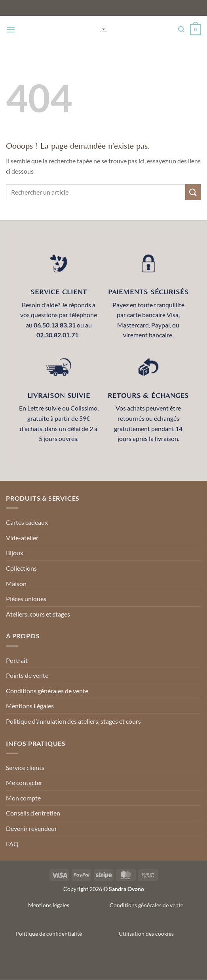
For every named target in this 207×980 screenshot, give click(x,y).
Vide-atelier (22, 538)
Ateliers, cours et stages (38, 614)
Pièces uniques (26, 599)
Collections (21, 568)
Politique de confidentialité (49, 934)
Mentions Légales (30, 706)
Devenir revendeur (31, 828)
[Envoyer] (193, 192)
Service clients (25, 767)
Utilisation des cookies (146, 934)
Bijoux (15, 553)
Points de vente (27, 675)
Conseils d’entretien (33, 813)
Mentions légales (49, 905)
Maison (16, 584)
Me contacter (24, 782)
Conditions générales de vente (47, 691)
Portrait (17, 660)
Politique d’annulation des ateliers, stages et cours (73, 721)
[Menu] (11, 29)
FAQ (12, 844)
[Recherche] (181, 29)
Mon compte (23, 798)
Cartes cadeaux (27, 522)
